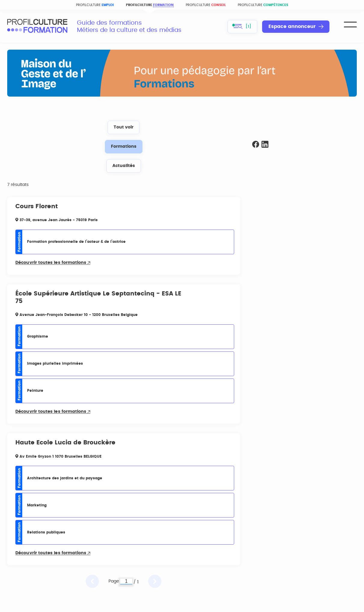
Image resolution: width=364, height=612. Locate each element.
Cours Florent (37, 206)
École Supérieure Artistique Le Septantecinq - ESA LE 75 (98, 297)
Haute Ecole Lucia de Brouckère (65, 443)
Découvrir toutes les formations (53, 263)
